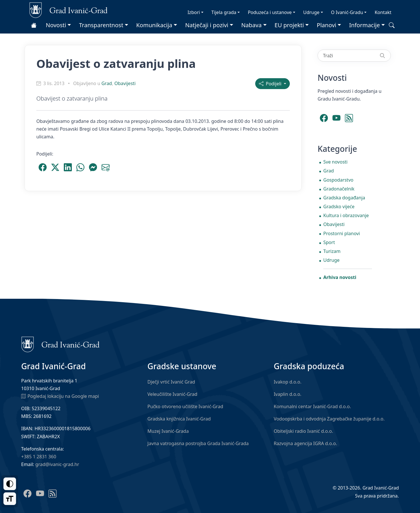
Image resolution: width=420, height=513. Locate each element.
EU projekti (289, 25)
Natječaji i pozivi (207, 25)
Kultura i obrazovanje (346, 215)
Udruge (311, 12)
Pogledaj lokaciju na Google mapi (60, 396)
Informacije (364, 25)
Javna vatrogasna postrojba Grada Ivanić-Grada (198, 443)
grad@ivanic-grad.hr (57, 464)
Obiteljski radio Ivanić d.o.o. (304, 431)
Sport (329, 242)
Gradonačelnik (339, 189)
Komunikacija (154, 25)
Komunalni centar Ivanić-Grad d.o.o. (312, 406)
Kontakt (383, 12)
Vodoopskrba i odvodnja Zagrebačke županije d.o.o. (329, 419)
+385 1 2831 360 (39, 457)
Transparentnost (101, 25)
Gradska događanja (344, 198)
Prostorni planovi (342, 233)
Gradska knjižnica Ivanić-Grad (179, 419)
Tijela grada (224, 12)
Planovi (326, 25)
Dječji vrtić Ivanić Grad (171, 382)
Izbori (194, 12)
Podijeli (271, 84)
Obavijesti (125, 83)
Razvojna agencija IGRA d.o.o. (306, 443)
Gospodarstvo (338, 180)
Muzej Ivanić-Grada (168, 431)
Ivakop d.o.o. (288, 382)
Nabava (251, 25)
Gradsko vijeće (339, 207)
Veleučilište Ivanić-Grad (172, 394)
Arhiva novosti (340, 277)
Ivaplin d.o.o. (288, 394)
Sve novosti (335, 162)
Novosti (56, 25)
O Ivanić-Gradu (347, 12)
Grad (107, 83)
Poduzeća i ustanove (270, 12)
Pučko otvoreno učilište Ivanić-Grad (185, 406)
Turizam (332, 251)
